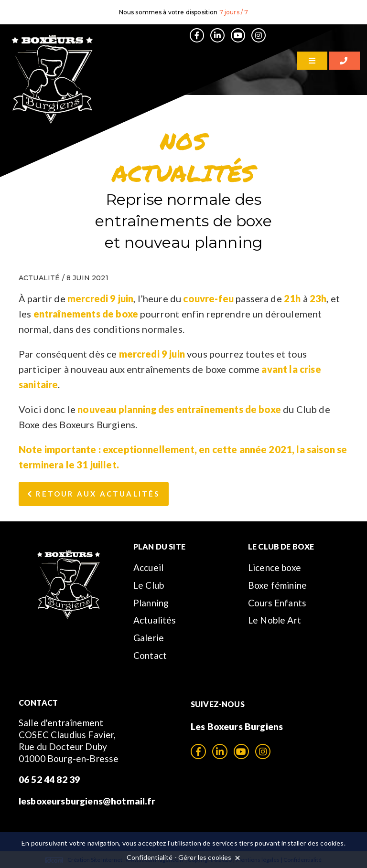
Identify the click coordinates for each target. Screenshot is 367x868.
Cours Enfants (277, 603)
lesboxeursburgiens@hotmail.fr (87, 801)
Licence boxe (275, 567)
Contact (150, 655)
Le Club (149, 585)
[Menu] (312, 61)
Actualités (155, 620)
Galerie (149, 638)
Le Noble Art (275, 620)
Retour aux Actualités (94, 494)
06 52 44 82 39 (49, 779)
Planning (151, 603)
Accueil (148, 567)
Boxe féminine (277, 585)
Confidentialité (150, 857)
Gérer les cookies (205, 857)
